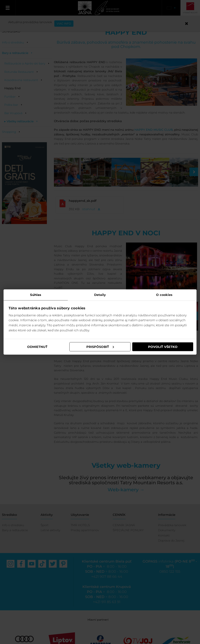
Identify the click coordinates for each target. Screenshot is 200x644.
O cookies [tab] (164, 295)
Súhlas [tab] (36, 295)
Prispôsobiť (100, 347)
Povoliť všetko (162, 347)
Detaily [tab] (100, 295)
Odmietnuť (37, 347)
